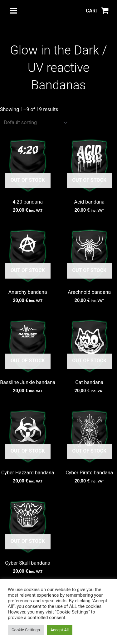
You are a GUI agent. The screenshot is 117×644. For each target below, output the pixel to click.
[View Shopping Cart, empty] (97, 11)
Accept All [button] (60, 630)
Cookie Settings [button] (26, 630)
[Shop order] (34, 122)
